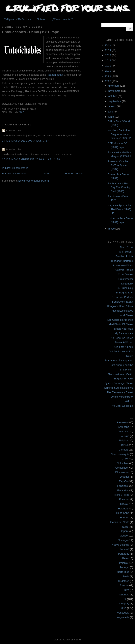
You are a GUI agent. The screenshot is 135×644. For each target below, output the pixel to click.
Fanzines (123, 486)
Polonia (123, 563)
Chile (125, 459)
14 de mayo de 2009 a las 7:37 (26, 141)
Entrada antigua (74, 173)
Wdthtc (129, 401)
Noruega (123, 540)
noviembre (115, 91)
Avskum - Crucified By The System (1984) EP (118, 165)
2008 (108, 81)
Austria (125, 436)
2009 (108, 76)
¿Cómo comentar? (62, 19)
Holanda (123, 509)
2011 (108, 66)
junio (111, 117)
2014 (108, 50)
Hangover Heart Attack (120, 306)
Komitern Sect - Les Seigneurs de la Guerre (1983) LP (119, 134)
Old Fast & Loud (124, 347)
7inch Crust (126, 247)
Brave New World (123, 265)
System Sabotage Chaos (119, 383)
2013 (108, 55)
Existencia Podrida (122, 297)
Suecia (124, 585)
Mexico (124, 536)
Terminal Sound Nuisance (118, 388)
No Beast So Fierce (122, 338)
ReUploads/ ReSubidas (17, 19)
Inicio (46, 173)
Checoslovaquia (120, 454)
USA (22, 112)
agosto (113, 106)
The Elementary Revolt (120, 392)
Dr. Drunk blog (125, 288)
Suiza (126, 590)
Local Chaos (126, 315)
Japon (124, 531)
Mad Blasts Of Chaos (121, 324)
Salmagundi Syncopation (119, 360)
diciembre (114, 86)
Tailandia (124, 595)
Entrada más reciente (14, 173)
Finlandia (122, 490)
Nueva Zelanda (120, 545)
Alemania (122, 422)
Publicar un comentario (15, 168)
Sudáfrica (124, 581)
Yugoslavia (123, 617)
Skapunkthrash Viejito (121, 374)
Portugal (124, 567)
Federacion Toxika (123, 302)
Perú (125, 558)
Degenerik (127, 284)
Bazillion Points (124, 256)
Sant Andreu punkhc (121, 365)
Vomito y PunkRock (122, 397)
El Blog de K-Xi (124, 293)
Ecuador (124, 477)
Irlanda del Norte (120, 522)
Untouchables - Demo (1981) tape (30, 32)
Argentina (124, 427)
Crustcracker (126, 279)
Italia (125, 527)
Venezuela (123, 613)
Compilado (121, 468)
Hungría (124, 517)
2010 (108, 71)
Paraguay (124, 554)
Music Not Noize (124, 329)
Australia (123, 431)
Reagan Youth (55, 75)
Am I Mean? (126, 252)
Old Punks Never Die (121, 351)
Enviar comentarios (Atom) (34, 181)
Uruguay (124, 603)
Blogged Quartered (122, 261)
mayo (112, 229)
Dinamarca (121, 472)
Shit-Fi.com (126, 370)
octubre (113, 96)
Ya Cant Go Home (123, 406)
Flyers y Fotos (121, 495)
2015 (108, 45)
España (123, 481)
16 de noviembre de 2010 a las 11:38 (31, 159)
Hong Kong (123, 513)
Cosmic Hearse (124, 270)
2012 (108, 60)
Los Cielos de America (120, 320)
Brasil (125, 445)
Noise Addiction (124, 342)
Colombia (122, 463)
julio (111, 112)
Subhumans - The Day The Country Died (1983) (119, 187)
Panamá (124, 549)
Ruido (130, 356)
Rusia (126, 576)
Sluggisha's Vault (123, 379)
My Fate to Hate (124, 333)
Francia (123, 499)
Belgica (124, 440)
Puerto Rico (122, 572)
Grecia (124, 504)
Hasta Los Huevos (122, 311)
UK (124, 599)
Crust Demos (125, 274)
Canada (123, 450)
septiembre (115, 101)
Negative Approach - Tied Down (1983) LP (119, 209)
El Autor (41, 19)
